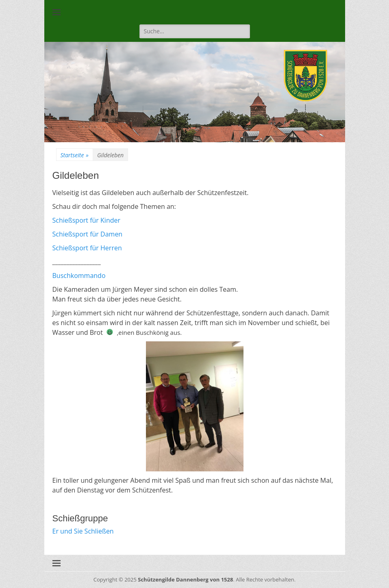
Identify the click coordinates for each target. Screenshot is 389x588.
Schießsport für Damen (88, 234)
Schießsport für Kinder (87, 220)
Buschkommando (79, 276)
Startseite (75, 155)
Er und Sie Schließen (83, 531)
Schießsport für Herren (87, 248)
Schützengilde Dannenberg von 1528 (185, 579)
